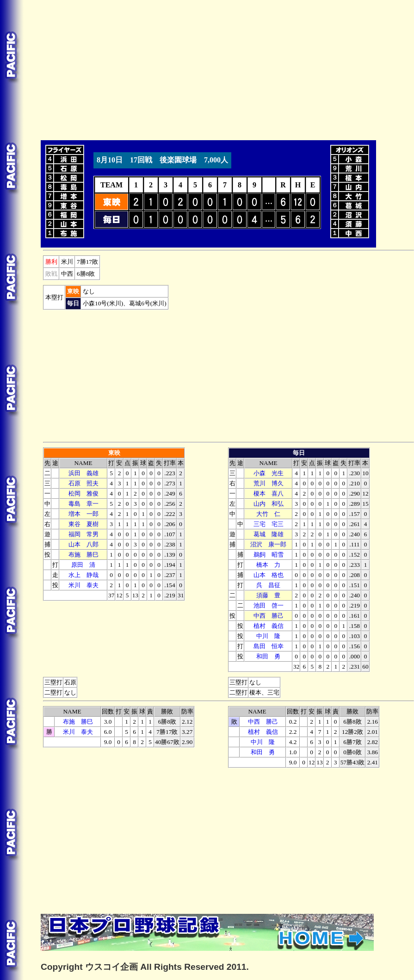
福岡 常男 (83, 534)
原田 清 (83, 565)
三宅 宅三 (269, 524)
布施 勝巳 (83, 555)
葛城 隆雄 (269, 534)
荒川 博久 (269, 483)
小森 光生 (269, 473)
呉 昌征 (268, 585)
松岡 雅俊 (83, 493)
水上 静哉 (83, 575)
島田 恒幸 (269, 646)
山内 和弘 (269, 504)
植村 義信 (269, 626)
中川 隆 (268, 636)
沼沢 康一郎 (268, 544)
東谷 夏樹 (83, 524)
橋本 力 (268, 565)
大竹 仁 (268, 514)
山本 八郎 (83, 544)
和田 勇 (268, 656)
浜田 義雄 (83, 473)
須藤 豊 (268, 595)
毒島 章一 (83, 504)
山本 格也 (269, 575)
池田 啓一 (269, 605)
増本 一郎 (83, 514)
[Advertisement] (166, 68)
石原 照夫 (83, 483)
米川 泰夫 (83, 585)
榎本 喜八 (269, 493)
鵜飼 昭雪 (269, 555)
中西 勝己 (269, 616)
